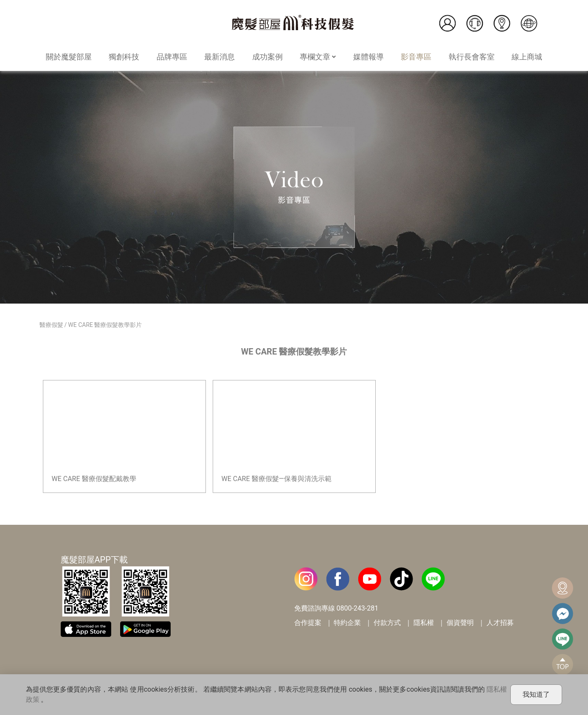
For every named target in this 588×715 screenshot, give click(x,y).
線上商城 (527, 57)
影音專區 (416, 57)
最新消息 (219, 57)
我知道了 (536, 694)
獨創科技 (124, 57)
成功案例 (267, 57)
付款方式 (387, 623)
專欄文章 (318, 57)
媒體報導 (369, 57)
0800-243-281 (357, 608)
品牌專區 (172, 57)
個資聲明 (460, 623)
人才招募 (500, 623)
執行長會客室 (472, 57)
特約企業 (347, 623)
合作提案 (308, 623)
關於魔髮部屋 (69, 57)
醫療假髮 (51, 325)
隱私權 (424, 623)
